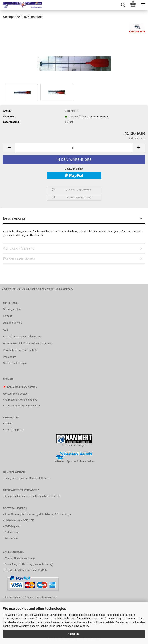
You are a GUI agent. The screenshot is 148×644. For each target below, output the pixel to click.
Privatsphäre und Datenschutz (20, 350)
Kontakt (7, 316)
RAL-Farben (11, 538)
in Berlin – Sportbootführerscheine (74, 461)
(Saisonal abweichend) (98, 117)
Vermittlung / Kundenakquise (21, 400)
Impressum (10, 357)
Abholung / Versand (19, 248)
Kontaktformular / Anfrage (22, 387)
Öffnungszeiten (12, 309)
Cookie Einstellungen (15, 363)
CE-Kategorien (12, 526)
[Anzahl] (74, 148)
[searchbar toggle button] (123, 5)
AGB (6, 330)
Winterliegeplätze (14, 430)
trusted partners (115, 615)
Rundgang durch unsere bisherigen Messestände (32, 496)
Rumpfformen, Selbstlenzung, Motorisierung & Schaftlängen (38, 514)
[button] (9, 148)
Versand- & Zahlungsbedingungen (22, 336)
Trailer (8, 424)
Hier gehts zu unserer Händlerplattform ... (28, 478)
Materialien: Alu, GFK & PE (19, 520)
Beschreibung (14, 218)
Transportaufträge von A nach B (22, 405)
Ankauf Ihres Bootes (16, 394)
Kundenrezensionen (19, 258)
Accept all (74, 634)
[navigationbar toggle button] (143, 5)
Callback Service (12, 323)
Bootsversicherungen (74, 445)
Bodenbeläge (12, 532)
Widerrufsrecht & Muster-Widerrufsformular (28, 343)
